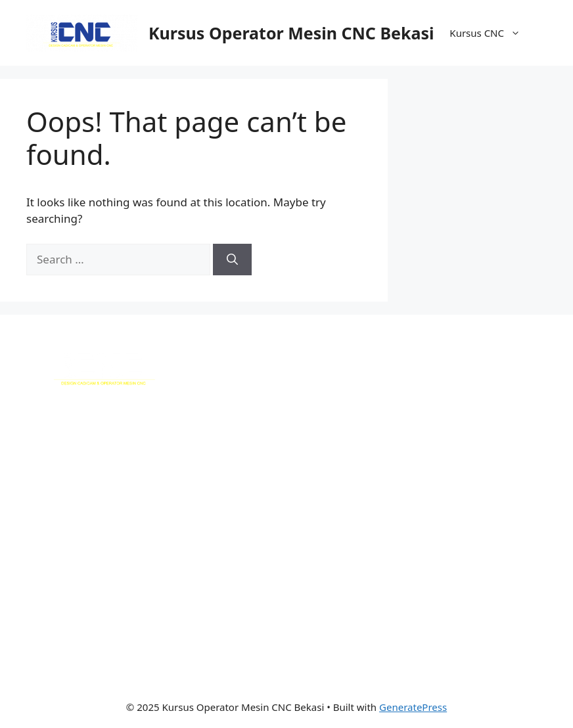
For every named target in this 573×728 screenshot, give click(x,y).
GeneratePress (413, 707)
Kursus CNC (492, 33)
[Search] (232, 260)
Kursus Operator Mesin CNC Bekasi (291, 33)
